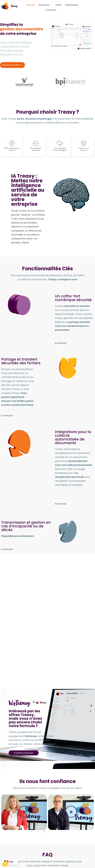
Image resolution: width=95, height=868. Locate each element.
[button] (44, 796)
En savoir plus (61, 366)
